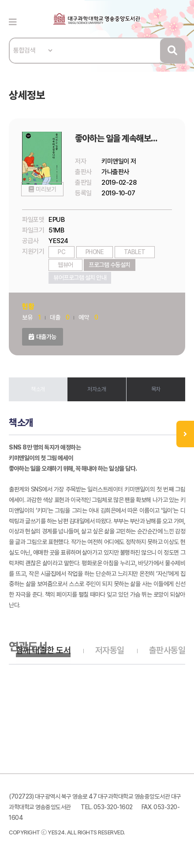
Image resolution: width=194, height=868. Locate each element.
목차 (156, 389)
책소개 (38, 389)
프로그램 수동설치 (110, 265)
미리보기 (45, 194)
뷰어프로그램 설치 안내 (80, 278)
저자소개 (97, 389)
